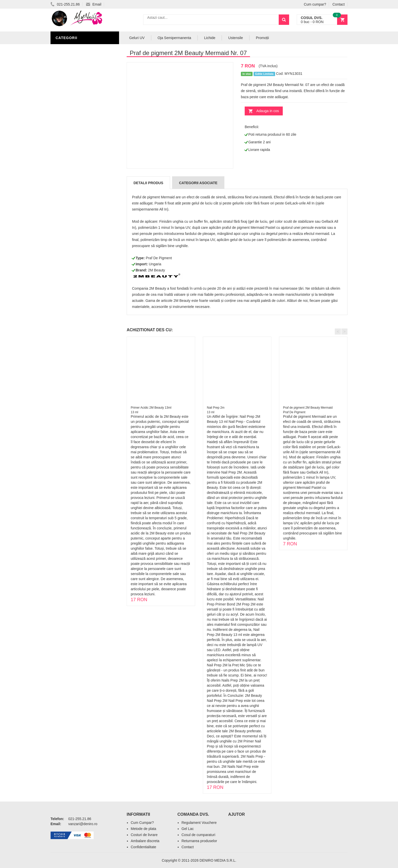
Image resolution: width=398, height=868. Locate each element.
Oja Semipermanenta (78, 79)
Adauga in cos (268, 111)
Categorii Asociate (198, 183)
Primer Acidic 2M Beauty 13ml (151, 408)
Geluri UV (67, 56)
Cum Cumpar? (142, 823)
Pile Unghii (68, 64)
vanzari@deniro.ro (83, 824)
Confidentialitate (143, 847)
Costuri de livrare (144, 835)
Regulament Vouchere (199, 823)
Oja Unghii (67, 102)
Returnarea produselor (199, 841)
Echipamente (70, 110)
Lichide (64, 72)
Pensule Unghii (72, 94)
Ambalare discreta (145, 841)
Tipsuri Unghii (71, 125)
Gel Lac (188, 829)
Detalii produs (148, 183)
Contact (339, 4)
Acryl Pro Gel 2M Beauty (82, 132)
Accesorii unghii (73, 87)
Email (94, 4)
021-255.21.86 (65, 4)
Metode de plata (143, 829)
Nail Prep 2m (216, 408)
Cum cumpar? (315, 4)
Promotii (66, 140)
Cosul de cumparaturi (198, 835)
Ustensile (236, 38)
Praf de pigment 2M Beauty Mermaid (308, 408)
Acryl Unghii (70, 117)
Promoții (262, 38)
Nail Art (65, 49)
